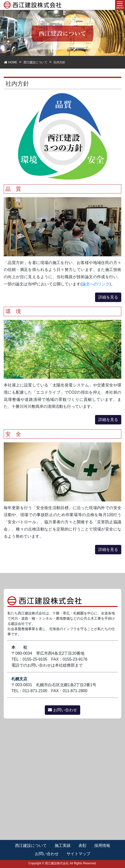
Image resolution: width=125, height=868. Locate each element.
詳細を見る (108, 297)
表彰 (82, 846)
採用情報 (102, 846)
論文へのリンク (96, 284)
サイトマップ (78, 854)
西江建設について (31, 846)
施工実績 (63, 846)
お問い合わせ (62, 710)
